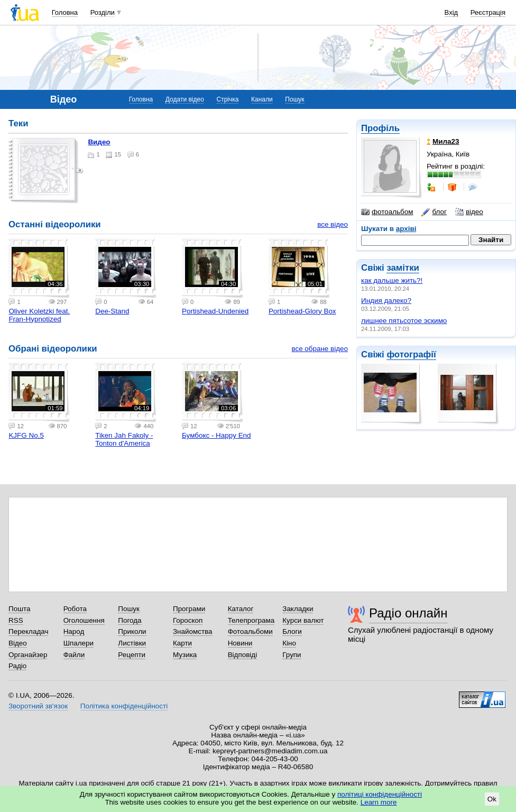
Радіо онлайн (408, 613)
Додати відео (185, 99)
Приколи (132, 631)
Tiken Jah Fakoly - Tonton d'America (124, 439)
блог (434, 212)
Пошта (19, 609)
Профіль (380, 128)
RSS (16, 620)
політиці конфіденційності (380, 794)
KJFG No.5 (26, 435)
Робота (75, 609)
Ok (492, 799)
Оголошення (84, 620)
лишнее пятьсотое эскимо (404, 321)
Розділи (103, 12)
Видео (99, 142)
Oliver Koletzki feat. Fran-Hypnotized (39, 315)
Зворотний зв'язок (38, 706)
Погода (130, 620)
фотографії (411, 354)
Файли (74, 655)
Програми (189, 609)
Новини (240, 643)
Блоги (292, 631)
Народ (74, 631)
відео (469, 212)
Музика (185, 655)
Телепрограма (251, 620)
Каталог (241, 609)
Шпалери (79, 643)
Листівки (132, 643)
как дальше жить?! (392, 280)
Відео (18, 643)
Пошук (294, 99)
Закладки (298, 609)
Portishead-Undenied (215, 311)
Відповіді (243, 655)
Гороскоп (188, 620)
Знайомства (193, 631)
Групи (292, 655)
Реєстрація (488, 12)
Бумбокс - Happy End (216, 435)
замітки (403, 268)
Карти (182, 643)
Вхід (451, 12)
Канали (262, 99)
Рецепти (132, 655)
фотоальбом (387, 212)
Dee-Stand (112, 311)
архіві (406, 229)
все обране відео (320, 349)
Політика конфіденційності (124, 706)
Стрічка (227, 99)
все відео (333, 224)
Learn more (379, 802)
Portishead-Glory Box (302, 311)
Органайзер (28, 655)
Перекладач (28, 631)
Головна (65, 12)
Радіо (17, 666)
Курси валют (303, 620)
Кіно (289, 643)
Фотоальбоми (250, 631)
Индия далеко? (386, 301)
